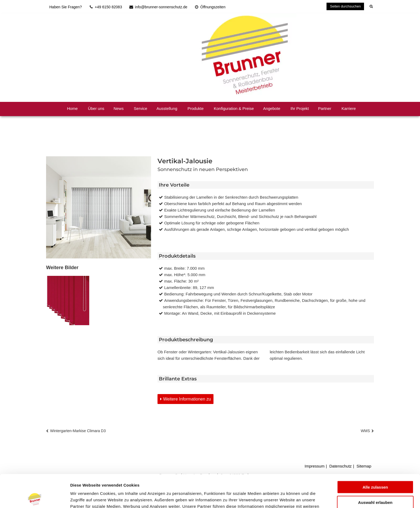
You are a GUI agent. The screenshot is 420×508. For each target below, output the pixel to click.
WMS (365, 431)
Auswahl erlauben (375, 470)
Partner (325, 108)
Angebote (272, 108)
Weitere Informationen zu (187, 399)
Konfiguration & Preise (234, 108)
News (119, 108)
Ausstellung (167, 108)
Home (72, 108)
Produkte (196, 108)
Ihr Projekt (300, 108)
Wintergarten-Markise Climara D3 (78, 431)
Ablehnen (375, 485)
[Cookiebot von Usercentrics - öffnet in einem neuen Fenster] (35, 498)
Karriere (349, 108)
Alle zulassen (375, 454)
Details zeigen (285, 497)
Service (141, 108)
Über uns (96, 108)
